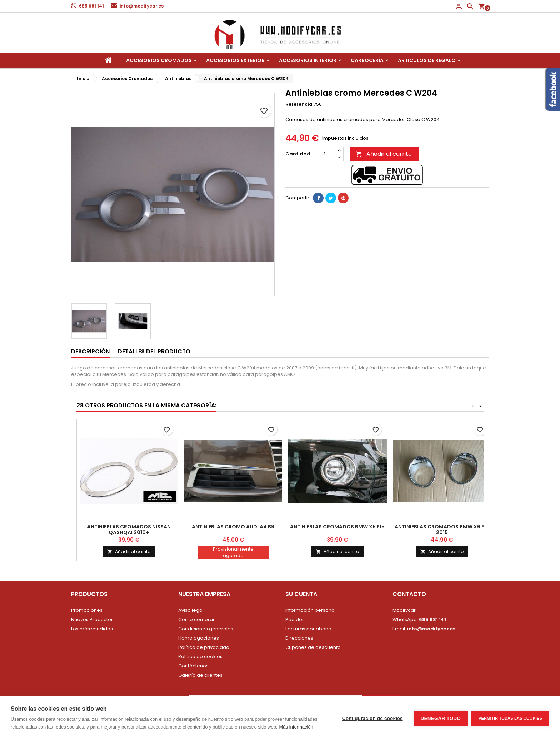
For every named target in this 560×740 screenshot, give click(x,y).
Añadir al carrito (384, 154)
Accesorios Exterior (235, 60)
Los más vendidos (92, 629)
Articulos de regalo (427, 60)
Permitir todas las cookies (510, 718)
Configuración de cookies (372, 718)
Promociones (87, 610)
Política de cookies (200, 657)
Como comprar (196, 619)
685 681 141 (91, 6)
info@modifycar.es (142, 6)
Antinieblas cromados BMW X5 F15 (337, 527)
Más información (296, 727)
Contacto (409, 594)
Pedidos (295, 619)
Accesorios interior (308, 60)
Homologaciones (199, 638)
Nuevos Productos (92, 619)
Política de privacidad (204, 647)
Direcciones (299, 638)
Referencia (299, 104)
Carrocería (367, 60)
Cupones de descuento (313, 647)
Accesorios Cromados (159, 60)
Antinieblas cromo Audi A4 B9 (233, 527)
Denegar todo (441, 718)
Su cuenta (301, 594)
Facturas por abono (308, 629)
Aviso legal (191, 610)
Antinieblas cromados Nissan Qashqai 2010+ (129, 530)
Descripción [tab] (90, 351)
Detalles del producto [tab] (154, 351)
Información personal (311, 610)
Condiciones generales (206, 629)
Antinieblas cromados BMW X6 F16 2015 (442, 530)
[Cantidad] (325, 154)
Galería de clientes (200, 675)
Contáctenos (193, 666)
